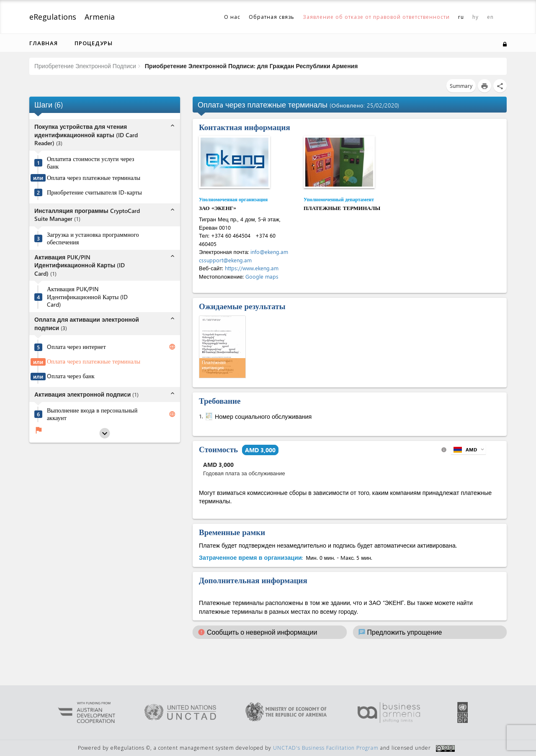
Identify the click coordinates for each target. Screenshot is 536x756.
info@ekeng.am (269, 252)
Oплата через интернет (76, 347)
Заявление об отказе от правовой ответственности (376, 17)
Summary (461, 86)
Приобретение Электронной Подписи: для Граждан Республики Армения (251, 66)
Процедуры (94, 43)
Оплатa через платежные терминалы (94, 178)
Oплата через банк (71, 376)
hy (475, 17)
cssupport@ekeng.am (225, 260)
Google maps (262, 276)
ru (461, 17)
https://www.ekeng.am (252, 268)
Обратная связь (272, 17)
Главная (44, 43)
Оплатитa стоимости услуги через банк (90, 163)
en (490, 17)
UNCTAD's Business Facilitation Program (326, 748)
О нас (232, 17)
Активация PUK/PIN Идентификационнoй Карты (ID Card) (87, 297)
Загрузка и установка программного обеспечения (93, 239)
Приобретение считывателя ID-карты (94, 192)
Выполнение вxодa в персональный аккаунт (92, 414)
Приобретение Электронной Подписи (85, 66)
